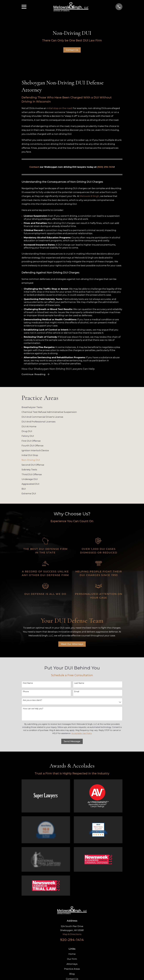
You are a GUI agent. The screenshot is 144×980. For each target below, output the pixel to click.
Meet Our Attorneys (72, 644)
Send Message (72, 742)
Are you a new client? (32, 700)
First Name (28, 684)
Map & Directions (72, 934)
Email (77, 692)
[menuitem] (72, 408)
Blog (72, 974)
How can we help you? (33, 709)
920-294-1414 (72, 940)
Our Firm (72, 959)
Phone (26, 692)
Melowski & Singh (90, 196)
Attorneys (72, 964)
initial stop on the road (59, 108)
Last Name (79, 684)
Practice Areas (72, 969)
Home (72, 954)
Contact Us (72, 50)
